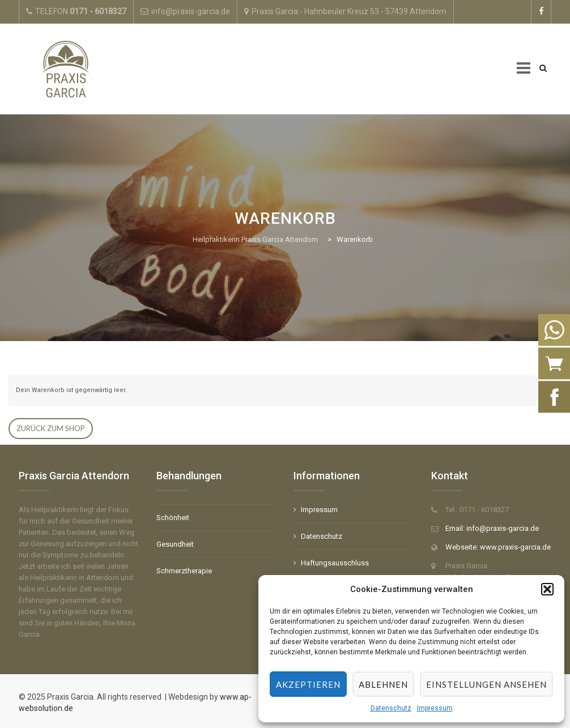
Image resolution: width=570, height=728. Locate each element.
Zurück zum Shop (51, 428)
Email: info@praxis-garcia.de (492, 528)
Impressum (435, 708)
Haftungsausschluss (335, 563)
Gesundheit (175, 544)
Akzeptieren (308, 684)
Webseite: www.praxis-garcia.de (498, 547)
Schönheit (173, 518)
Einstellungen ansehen (486, 684)
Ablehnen (383, 684)
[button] (547, 589)
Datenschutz (391, 708)
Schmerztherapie (184, 571)
